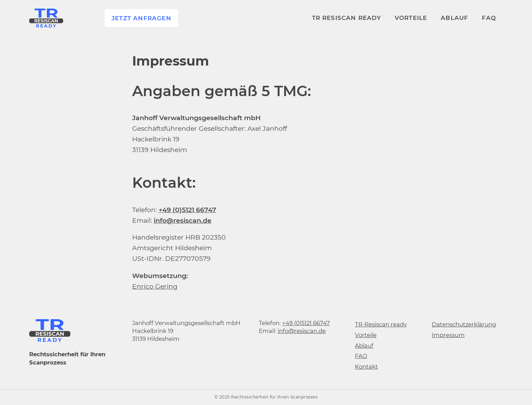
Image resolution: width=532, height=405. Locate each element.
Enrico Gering (155, 286)
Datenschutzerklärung (464, 324)
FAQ (489, 18)
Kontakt (366, 367)
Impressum (448, 335)
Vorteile (411, 18)
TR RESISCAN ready (346, 18)
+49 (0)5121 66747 (306, 323)
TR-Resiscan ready (381, 324)
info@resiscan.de (302, 331)
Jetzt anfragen (141, 18)
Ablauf (454, 18)
